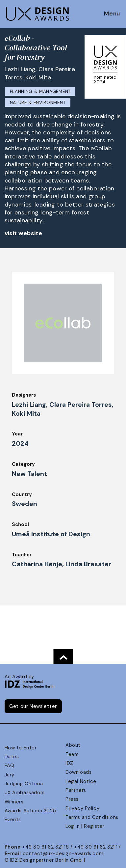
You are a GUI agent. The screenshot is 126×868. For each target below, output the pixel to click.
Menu (112, 14)
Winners (14, 802)
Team (72, 754)
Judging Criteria (24, 784)
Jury (10, 775)
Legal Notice (81, 781)
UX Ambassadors (25, 793)
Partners (76, 790)
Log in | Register (85, 826)
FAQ (10, 766)
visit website (24, 233)
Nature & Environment (38, 103)
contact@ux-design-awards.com (63, 854)
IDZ (69, 763)
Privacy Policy (82, 808)
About (73, 745)
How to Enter (21, 748)
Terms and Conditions (92, 817)
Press (72, 799)
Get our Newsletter (33, 706)
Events (13, 820)
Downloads (78, 772)
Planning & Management (40, 91)
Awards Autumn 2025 (30, 811)
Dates (12, 757)
